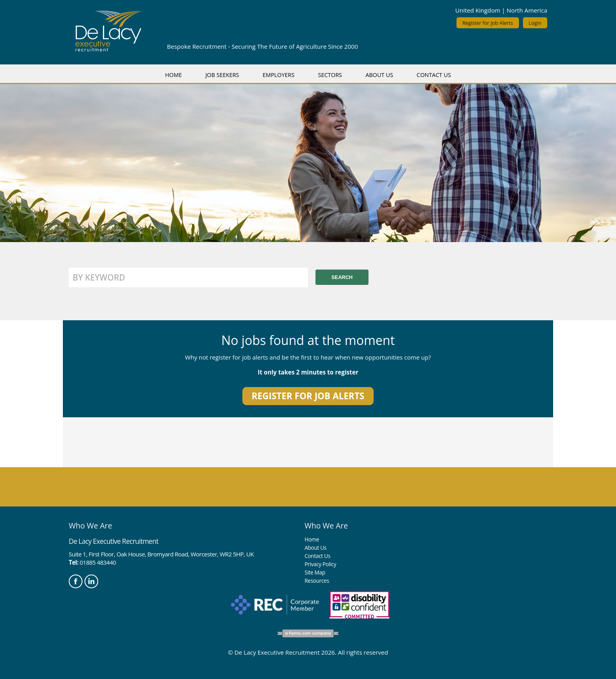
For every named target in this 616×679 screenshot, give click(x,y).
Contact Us (434, 75)
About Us (379, 75)
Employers (278, 75)
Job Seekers (222, 75)
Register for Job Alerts (488, 23)
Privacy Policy (320, 564)
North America (527, 10)
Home (173, 75)
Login (535, 23)
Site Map (315, 572)
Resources (317, 581)
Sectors (330, 75)
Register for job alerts (308, 396)
